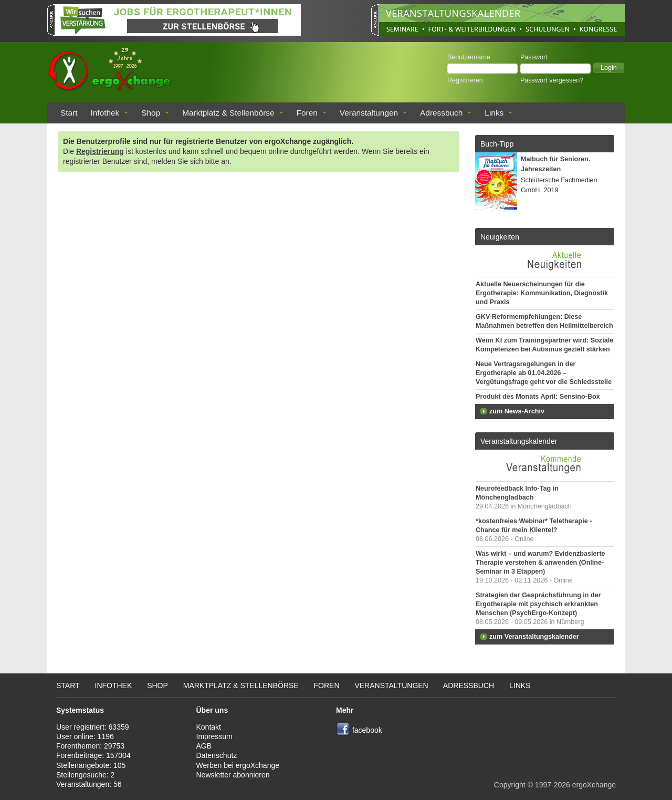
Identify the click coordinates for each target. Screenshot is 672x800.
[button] (609, 68)
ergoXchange (594, 785)
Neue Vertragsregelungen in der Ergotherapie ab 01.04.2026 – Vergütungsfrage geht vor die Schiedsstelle (544, 373)
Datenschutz (217, 755)
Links (494, 113)
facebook (367, 730)
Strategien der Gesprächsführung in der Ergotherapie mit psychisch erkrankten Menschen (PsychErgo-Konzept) (538, 604)
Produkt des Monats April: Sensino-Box (538, 397)
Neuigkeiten (500, 237)
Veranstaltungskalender (519, 441)
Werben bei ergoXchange (238, 765)
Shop (151, 113)
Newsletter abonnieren (233, 775)
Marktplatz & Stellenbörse (228, 113)
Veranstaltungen (369, 113)
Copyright (510, 785)
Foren (307, 113)
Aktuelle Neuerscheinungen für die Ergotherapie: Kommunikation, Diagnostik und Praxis (542, 293)
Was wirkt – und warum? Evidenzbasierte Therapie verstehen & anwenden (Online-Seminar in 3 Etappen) (540, 563)
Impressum (214, 736)
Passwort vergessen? (552, 80)
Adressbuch (441, 113)
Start (69, 113)
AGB (204, 746)
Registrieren (465, 80)
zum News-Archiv (517, 411)
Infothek (105, 113)
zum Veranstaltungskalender (534, 637)
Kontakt (209, 727)
